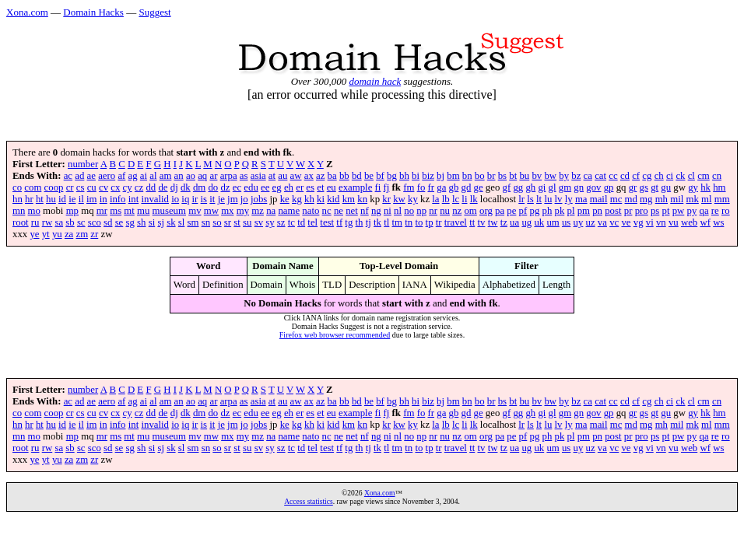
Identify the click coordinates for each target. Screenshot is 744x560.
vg (639, 222)
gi (542, 187)
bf (380, 176)
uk (539, 222)
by (564, 176)
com (33, 187)
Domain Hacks (93, 12)
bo (480, 176)
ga (441, 187)
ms (116, 211)
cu (92, 187)
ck (680, 176)
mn (19, 211)
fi (378, 187)
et (320, 187)
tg (349, 222)
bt (513, 176)
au (283, 176)
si (152, 222)
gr (633, 187)
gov (593, 187)
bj (440, 176)
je (221, 199)
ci (670, 176)
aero (107, 176)
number (83, 164)
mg (646, 199)
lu (548, 199)
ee (265, 187)
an (179, 176)
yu (57, 234)
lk (474, 199)
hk (705, 187)
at (272, 176)
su (247, 222)
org (486, 211)
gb (454, 187)
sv (259, 222)
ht (40, 199)
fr (432, 187)
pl (570, 211)
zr (94, 234)
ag (133, 176)
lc (456, 199)
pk (559, 211)
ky (413, 199)
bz (576, 176)
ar (213, 176)
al (153, 176)
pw (679, 211)
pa (500, 211)
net (352, 211)
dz (225, 187)
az (320, 176)
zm (82, 234)
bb (344, 176)
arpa (229, 176)
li (464, 199)
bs (502, 176)
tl (386, 222)
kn (362, 199)
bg (392, 176)
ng (376, 211)
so (217, 222)
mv (195, 211)
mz (258, 211)
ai (144, 176)
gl (553, 187)
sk (171, 222)
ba (332, 176)
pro (642, 211)
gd (467, 187)
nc (327, 211)
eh (289, 187)
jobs (259, 199)
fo (421, 187)
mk (693, 199)
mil (677, 199)
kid (333, 199)
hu (51, 199)
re (715, 211)
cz (139, 187)
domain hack (375, 81)
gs (644, 187)
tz (504, 222)
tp (430, 222)
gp (609, 187)
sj (161, 222)
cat (600, 176)
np (421, 211)
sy (270, 222)
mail (599, 199)
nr (433, 211)
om (470, 211)
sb (70, 222)
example (355, 187)
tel (312, 222)
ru (35, 222)
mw (211, 211)
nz (457, 211)
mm (722, 199)
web (689, 222)
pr (628, 211)
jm (233, 199)
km (349, 199)
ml (707, 199)
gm (565, 187)
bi (416, 176)
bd (357, 176)
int (134, 199)
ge (479, 187)
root (21, 222)
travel (456, 222)
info (118, 199)
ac (68, 176)
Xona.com (27, 12)
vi (650, 222)
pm (584, 211)
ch (659, 176)
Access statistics (309, 501)
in (104, 199)
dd (151, 187)
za (69, 234)
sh (141, 222)
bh (404, 176)
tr (439, 222)
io (175, 199)
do (213, 187)
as (244, 176)
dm (199, 187)
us (566, 222)
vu (674, 222)
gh (530, 187)
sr (228, 222)
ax (309, 176)
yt (46, 234)
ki (321, 199)
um (553, 222)
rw (47, 222)
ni (388, 211)
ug (526, 222)
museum (169, 211)
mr (102, 211)
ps (655, 211)
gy (693, 187)
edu (251, 187)
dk (186, 187)
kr (386, 199)
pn (597, 211)
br (491, 176)
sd (108, 222)
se (119, 222)
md (631, 199)
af (121, 176)
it (212, 199)
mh (662, 199)
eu (332, 187)
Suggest (154, 12)
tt (472, 222)
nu (445, 211)
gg (518, 187)
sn (206, 222)
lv (559, 199)
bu (524, 176)
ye (34, 234)
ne (339, 211)
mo (34, 211)
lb (446, 199)
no (409, 211)
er (300, 187)
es (310, 187)
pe (511, 211)
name (289, 211)
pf (523, 211)
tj (368, 222)
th (360, 222)
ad (79, 176)
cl (691, 176)
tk (377, 222)
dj (174, 187)
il (81, 199)
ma (581, 199)
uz (591, 222)
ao (191, 176)
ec (237, 187)
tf (339, 222)
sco (95, 222)
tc (291, 222)
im (92, 199)
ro (726, 211)
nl (398, 211)
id (62, 199)
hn (18, 199)
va (602, 222)
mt (129, 211)
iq (185, 199)
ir (195, 199)
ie (72, 199)
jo (244, 199)
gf (507, 187)
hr (29, 199)
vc (614, 222)
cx (115, 187)
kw (399, 199)
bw (550, 176)
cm (704, 176)
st (237, 222)
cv (104, 187)
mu (143, 211)
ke (285, 199)
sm (193, 222)
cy (128, 187)
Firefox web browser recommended (335, 335)
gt (655, 187)
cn (717, 176)
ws (718, 222)
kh (309, 199)
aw (296, 176)
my (243, 211)
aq (202, 176)
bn (467, 176)
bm (453, 176)
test (327, 222)
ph (547, 211)
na (271, 211)
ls (530, 199)
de (163, 187)
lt (539, 199)
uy (579, 222)
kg (297, 199)
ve (626, 222)
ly (569, 199)
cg (647, 176)
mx (227, 211)
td (301, 222)
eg (277, 187)
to (419, 222)
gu (666, 187)
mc (616, 199)
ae (91, 176)
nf (365, 211)
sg (130, 222)
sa (59, 222)
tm (398, 222)
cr (70, 187)
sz (281, 222)
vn (661, 222)
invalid (155, 199)
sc (81, 222)
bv (537, 176)
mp (72, 211)
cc (613, 176)
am (166, 176)
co (17, 187)
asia (258, 176)
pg (534, 211)
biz (428, 176)
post (613, 211)
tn (409, 222)
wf (705, 222)
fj (387, 187)
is (204, 199)
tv (481, 222)
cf (636, 176)
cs (81, 187)
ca (588, 176)
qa (704, 211)
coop (54, 187)
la (435, 199)
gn (579, 187)
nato (311, 211)
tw (493, 222)
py (692, 211)
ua (514, 222)
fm (409, 187)
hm (719, 187)
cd (625, 176)
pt (666, 211)
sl (182, 222)
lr (521, 199)
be (369, 176)
